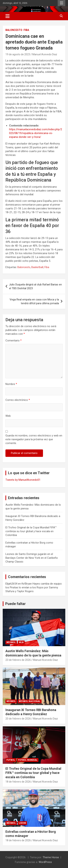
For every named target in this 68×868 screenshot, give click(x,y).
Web (8, 416)
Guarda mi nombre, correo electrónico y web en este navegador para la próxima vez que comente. (34, 439)
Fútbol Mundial (28, 760)
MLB (21, 642)
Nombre (11, 384)
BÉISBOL (11, 642)
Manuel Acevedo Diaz (45, 54)
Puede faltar (16, 604)
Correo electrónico (18, 400)
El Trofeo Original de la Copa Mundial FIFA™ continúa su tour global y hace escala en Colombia (31, 531)
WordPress (45, 862)
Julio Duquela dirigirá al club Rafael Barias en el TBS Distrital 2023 (35, 286)
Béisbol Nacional (30, 701)
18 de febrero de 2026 (18, 782)
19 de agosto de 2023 (18, 54)
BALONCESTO (14, 30)
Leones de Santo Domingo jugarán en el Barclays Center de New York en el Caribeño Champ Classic (32, 558)
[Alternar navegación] (8, 16)
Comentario (14, 341)
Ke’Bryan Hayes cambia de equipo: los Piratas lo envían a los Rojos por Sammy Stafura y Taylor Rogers (34, 587)
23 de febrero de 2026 (18, 660)
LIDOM (22, 823)
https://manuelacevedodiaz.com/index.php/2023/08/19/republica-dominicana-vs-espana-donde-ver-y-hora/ (36, 133)
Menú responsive (61, 3)
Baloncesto (24, 267)
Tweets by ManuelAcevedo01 (23, 480)
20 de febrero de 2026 (18, 719)
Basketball (37, 267)
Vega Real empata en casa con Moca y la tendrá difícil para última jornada (34, 301)
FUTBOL (11, 760)
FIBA (26, 30)
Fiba (47, 267)
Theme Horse (51, 857)
